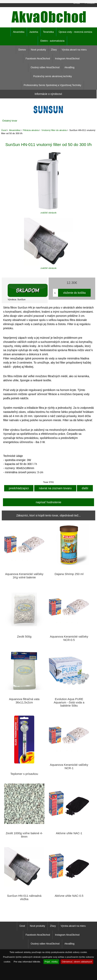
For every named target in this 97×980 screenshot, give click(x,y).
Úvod (76, 3)
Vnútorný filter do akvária (54, 130)
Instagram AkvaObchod (67, 59)
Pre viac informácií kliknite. (27, 962)
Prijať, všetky (51, 962)
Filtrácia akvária (31, 130)
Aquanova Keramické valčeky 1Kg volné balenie (24, 576)
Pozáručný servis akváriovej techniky (53, 76)
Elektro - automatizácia (52, 41)
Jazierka (34, 32)
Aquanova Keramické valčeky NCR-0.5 (69, 638)
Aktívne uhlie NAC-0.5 (69, 896)
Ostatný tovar (10, 121)
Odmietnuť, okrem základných (77, 962)
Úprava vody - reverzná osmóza (75, 32)
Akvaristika (15, 130)
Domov (22, 50)
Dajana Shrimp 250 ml (69, 574)
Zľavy (54, 50)
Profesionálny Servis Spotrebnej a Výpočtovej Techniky (52, 85)
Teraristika (48, 32)
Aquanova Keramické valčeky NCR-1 (69, 766)
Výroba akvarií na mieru (74, 50)
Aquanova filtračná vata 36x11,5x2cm (24, 701)
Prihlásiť (90, 3)
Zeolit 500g (24, 637)
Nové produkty (38, 50)
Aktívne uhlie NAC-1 (69, 833)
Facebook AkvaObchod (38, 59)
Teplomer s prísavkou (24, 774)
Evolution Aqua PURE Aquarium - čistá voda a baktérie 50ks (69, 702)
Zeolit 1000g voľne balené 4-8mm (24, 835)
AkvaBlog (70, 67)
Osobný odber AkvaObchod (45, 67)
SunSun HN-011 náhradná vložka (24, 897)
